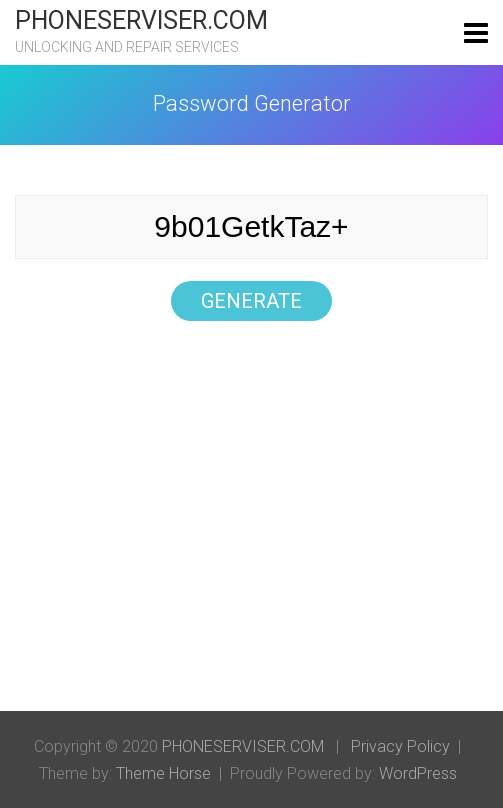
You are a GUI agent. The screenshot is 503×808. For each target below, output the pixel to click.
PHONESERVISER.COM (141, 20)
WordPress (418, 773)
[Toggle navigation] (476, 33)
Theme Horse (163, 773)
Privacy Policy (400, 746)
